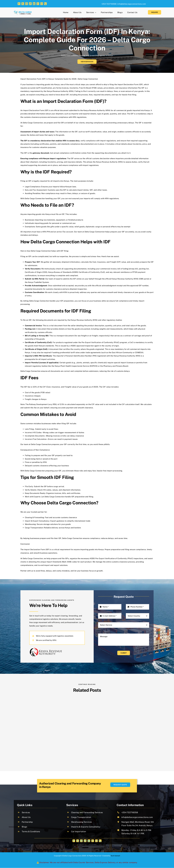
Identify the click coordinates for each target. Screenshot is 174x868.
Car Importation (79, 831)
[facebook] (19, 4)
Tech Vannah (115, 856)
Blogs (24, 827)
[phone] (45, 4)
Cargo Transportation (81, 817)
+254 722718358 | (109, 4)
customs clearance (120, 562)
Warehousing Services (82, 822)
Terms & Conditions (31, 831)
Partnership (27, 822)
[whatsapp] (38, 4)
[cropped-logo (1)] (23, 12)
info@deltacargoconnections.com (132, 4)
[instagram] (27, 4)
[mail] (42, 4)
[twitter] (23, 4)
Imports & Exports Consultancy (86, 827)
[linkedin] (34, 4)
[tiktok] (30, 4)
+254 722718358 (130, 812)
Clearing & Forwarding (34, 517)
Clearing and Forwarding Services (87, 812)
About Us (26, 817)
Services (26, 812)
